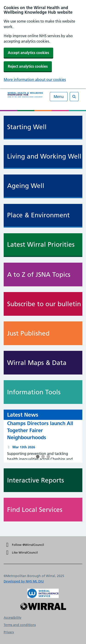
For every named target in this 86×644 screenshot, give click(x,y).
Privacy (9, 632)
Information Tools (45, 392)
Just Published (45, 333)
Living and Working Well (44, 156)
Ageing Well (26, 186)
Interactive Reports (45, 480)
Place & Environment (38, 215)
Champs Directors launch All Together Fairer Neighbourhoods (40, 430)
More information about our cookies (35, 80)
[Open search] (74, 97)
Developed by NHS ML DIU (24, 581)
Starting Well (27, 127)
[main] (43, 324)
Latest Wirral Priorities (41, 245)
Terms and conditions (20, 625)
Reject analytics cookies (28, 66)
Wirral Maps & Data (45, 363)
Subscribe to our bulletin (45, 304)
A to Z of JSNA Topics (45, 275)
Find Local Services (45, 510)
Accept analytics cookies (28, 53)
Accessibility (12, 618)
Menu (59, 97)
